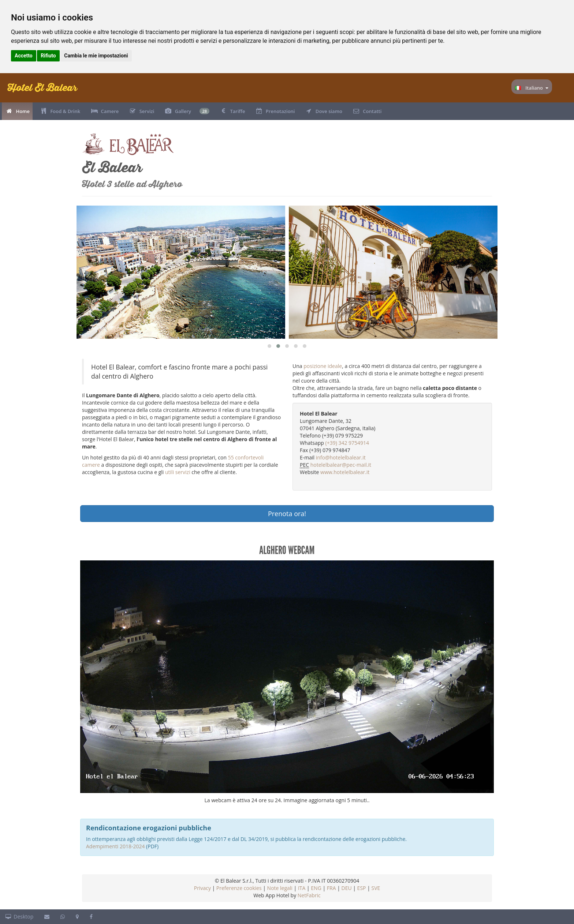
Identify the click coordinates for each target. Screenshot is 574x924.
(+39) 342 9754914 (347, 443)
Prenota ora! (287, 514)
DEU (346, 888)
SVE (376, 888)
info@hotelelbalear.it (341, 457)
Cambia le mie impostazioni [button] (96, 56)
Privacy (202, 888)
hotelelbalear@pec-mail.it (341, 465)
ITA (302, 888)
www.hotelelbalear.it (345, 472)
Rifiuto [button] (48, 56)
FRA (331, 888)
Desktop (19, 917)
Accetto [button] (24, 56)
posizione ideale (323, 366)
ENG (316, 888)
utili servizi (178, 472)
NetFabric (309, 895)
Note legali (280, 888)
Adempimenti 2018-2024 (115, 846)
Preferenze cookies (239, 888)
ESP (362, 888)
